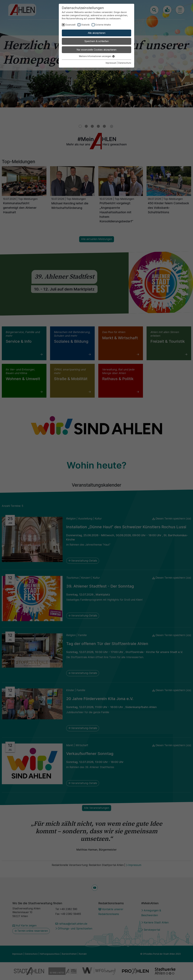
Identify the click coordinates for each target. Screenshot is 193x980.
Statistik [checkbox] (85, 25)
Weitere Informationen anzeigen (97, 56)
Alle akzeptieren (97, 33)
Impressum (111, 63)
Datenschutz (125, 63)
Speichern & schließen (97, 41)
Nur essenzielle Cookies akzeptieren (96, 50)
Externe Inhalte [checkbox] (103, 25)
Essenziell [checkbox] (70, 25)
